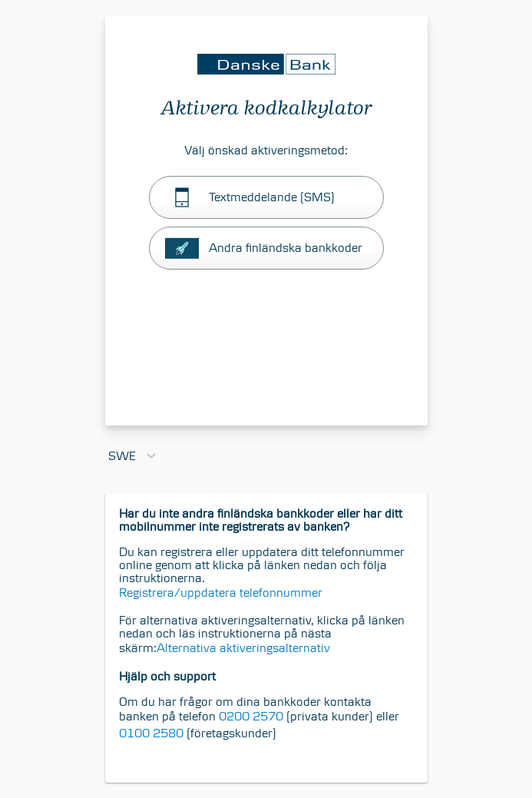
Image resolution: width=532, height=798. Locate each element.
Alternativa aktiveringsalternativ (243, 648)
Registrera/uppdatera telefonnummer (221, 593)
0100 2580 (151, 733)
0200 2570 (249, 716)
